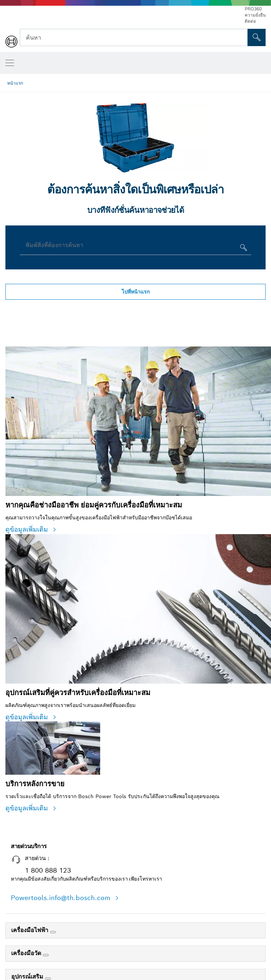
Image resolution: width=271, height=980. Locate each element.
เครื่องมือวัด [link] (27, 953)
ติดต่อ (250, 21)
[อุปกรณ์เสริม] (48, 979)
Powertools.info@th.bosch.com (62, 898)
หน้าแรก (15, 83)
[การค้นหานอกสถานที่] (257, 37)
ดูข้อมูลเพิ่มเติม (28, 529)
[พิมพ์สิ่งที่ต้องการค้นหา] (243, 249)
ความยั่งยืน (255, 15)
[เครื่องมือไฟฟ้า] (53, 932)
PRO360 (253, 9)
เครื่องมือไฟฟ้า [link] (31, 930)
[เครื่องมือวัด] (46, 955)
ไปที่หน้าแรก (136, 292)
